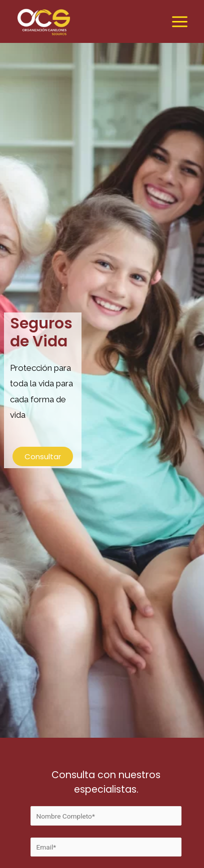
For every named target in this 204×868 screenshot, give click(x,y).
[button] (43, 456)
